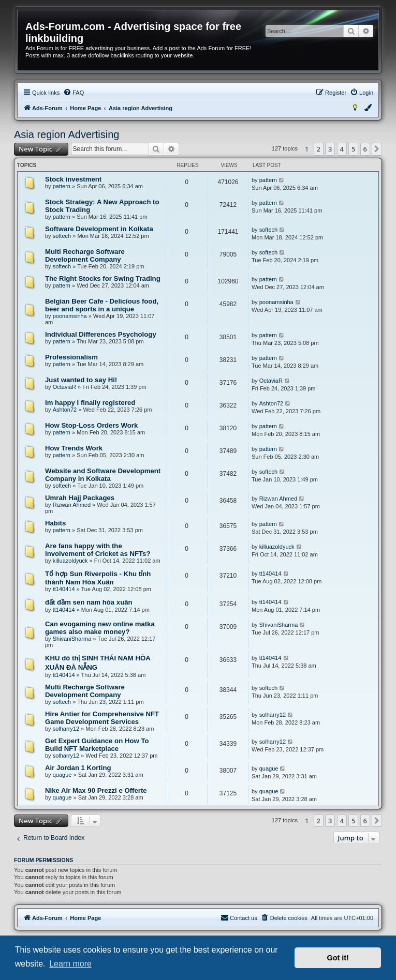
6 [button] (365, 149)
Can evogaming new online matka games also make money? (100, 628)
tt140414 (64, 589)
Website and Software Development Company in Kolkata (103, 475)
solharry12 (66, 729)
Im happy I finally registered (90, 403)
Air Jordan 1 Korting (78, 768)
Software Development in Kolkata (99, 229)
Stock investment (73, 179)
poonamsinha (70, 316)
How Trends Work (74, 448)
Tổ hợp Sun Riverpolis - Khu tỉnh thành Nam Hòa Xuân (98, 578)
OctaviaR (64, 387)
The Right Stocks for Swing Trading (103, 278)
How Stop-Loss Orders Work (91, 425)
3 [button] (330, 149)
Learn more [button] (70, 964)
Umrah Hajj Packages (80, 498)
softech (62, 236)
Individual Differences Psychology (101, 334)
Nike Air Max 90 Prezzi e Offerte (96, 790)
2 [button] (319, 149)
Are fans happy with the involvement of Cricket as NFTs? (98, 550)
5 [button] (353, 149)
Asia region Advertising (67, 134)
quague (62, 775)
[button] (377, 149)
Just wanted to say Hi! (81, 380)
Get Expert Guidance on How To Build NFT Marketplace (97, 745)
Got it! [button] (338, 958)
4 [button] (342, 149)
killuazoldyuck (70, 561)
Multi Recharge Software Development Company (85, 255)
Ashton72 (65, 410)
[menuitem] (74, 93)
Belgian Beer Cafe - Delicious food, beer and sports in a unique (102, 305)
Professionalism (71, 357)
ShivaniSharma (72, 639)
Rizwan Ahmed (72, 505)
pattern (62, 186)
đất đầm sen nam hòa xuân (89, 602)
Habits (55, 523)
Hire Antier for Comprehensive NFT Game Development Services (102, 718)
